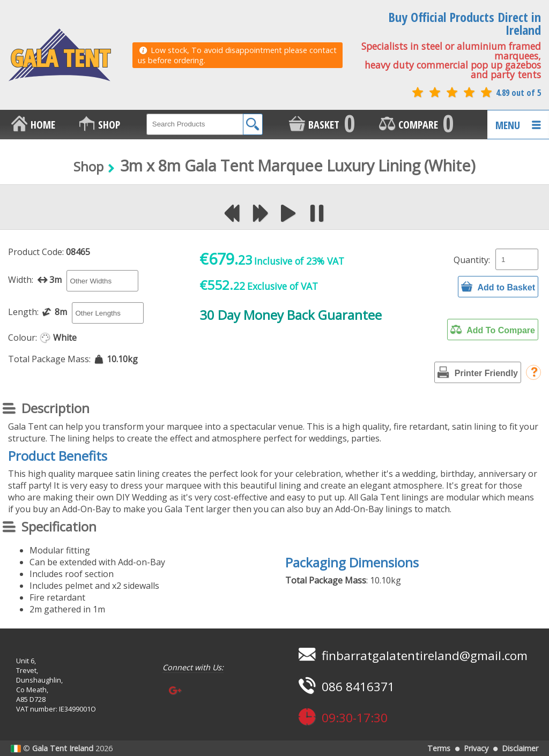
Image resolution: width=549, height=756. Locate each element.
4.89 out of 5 (476, 93)
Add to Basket (498, 287)
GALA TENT (60, 55)
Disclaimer (520, 748)
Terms (439, 748)
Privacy (476, 748)
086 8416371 (345, 687)
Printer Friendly (478, 372)
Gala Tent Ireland (63, 748)
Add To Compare (493, 330)
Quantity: (472, 260)
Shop (88, 166)
